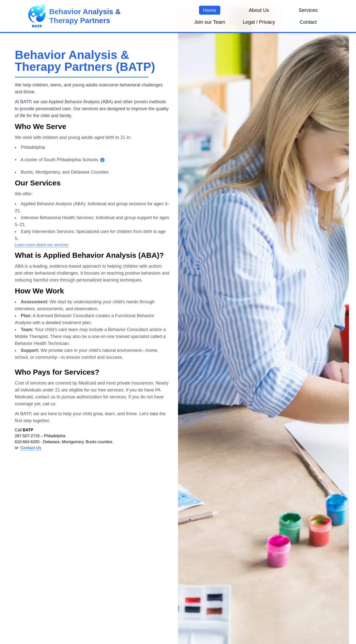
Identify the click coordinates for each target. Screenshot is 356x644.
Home (210, 10)
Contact (308, 22)
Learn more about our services (42, 245)
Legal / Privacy (259, 22)
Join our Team (210, 22)
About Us (259, 10)
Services (308, 10)
